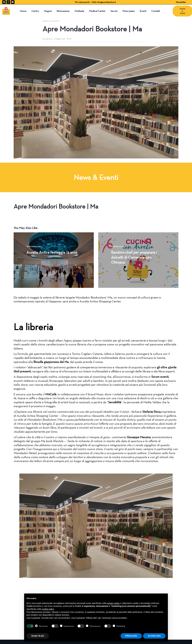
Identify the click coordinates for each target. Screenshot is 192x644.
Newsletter (181, 2)
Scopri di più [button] (38, 636)
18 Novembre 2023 (34, 246)
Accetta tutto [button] (154, 636)
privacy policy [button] (114, 603)
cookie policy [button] (48, 609)
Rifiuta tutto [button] (131, 636)
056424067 (84, 2)
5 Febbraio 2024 (118, 246)
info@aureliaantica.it (106, 2)
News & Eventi (51, 21)
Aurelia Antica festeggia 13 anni (52, 252)
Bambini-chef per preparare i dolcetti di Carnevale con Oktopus (134, 257)
